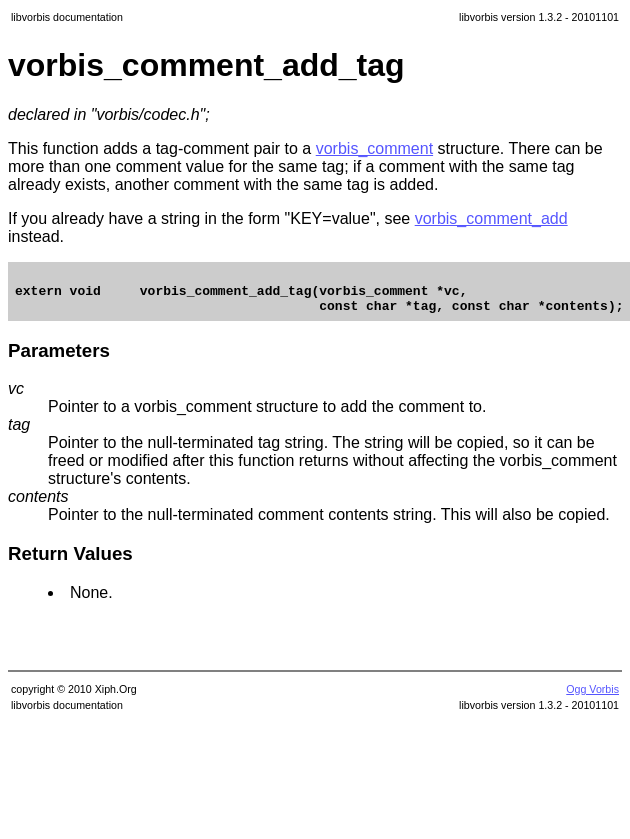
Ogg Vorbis (592, 698)
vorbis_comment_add (491, 218)
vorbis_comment (374, 148)
